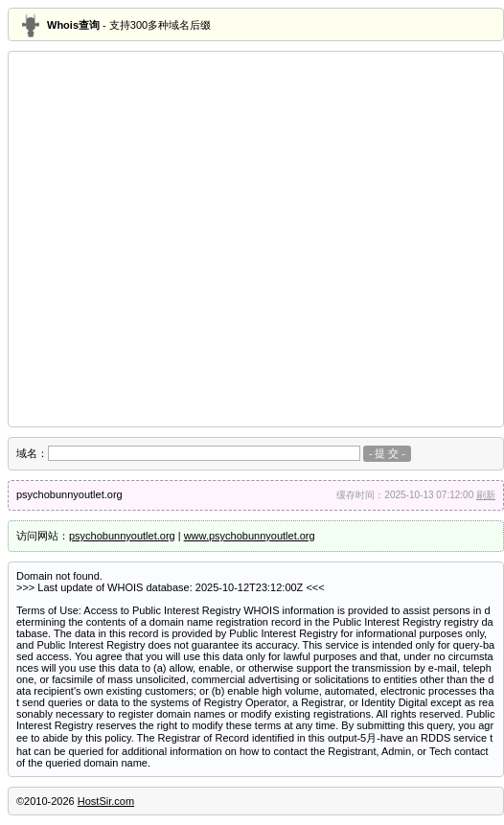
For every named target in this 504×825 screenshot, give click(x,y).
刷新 (486, 495)
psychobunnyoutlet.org (122, 536)
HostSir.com (106, 801)
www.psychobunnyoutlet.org (250, 536)
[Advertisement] (180, 239)
